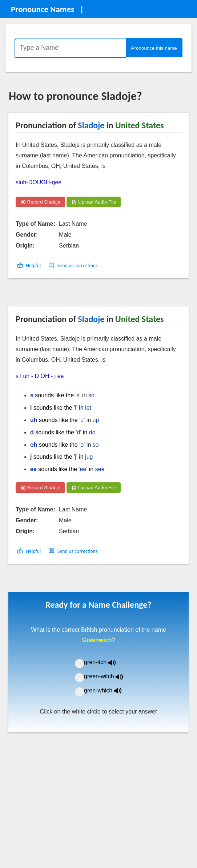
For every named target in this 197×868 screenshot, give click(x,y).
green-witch (108, 676)
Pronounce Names (43, 9)
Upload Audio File (94, 202)
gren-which (107, 690)
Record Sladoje (40, 202)
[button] (30, 266)
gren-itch (105, 662)
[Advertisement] (67, 295)
